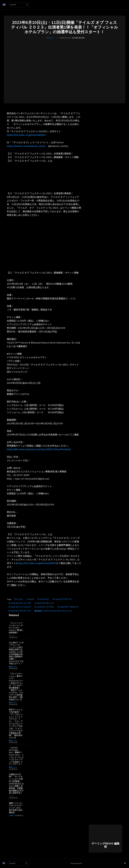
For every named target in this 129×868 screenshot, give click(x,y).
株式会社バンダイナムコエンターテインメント (53, 611)
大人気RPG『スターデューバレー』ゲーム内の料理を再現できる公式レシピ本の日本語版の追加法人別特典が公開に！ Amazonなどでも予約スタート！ (16, 653)
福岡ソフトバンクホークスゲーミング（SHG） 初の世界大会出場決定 (16, 808)
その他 (11, 816)
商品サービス (13, 667)
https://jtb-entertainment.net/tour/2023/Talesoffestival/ (39, 449)
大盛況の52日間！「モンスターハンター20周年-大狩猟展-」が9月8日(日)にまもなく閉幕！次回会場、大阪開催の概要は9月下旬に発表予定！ (16, 784)
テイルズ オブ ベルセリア (68, 607)
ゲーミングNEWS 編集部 (106, 845)
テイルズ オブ (43, 599)
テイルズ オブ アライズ (62, 599)
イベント (50, 38)
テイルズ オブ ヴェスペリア (20, 611)
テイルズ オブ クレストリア (20, 603)
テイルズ (30, 599)
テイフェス (19, 599)
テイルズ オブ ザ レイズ (44, 603)
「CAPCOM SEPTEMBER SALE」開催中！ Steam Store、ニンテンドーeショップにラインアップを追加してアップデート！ (17, 756)
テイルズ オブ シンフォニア (20, 607)
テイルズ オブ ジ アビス (44, 607)
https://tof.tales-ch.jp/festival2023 (26, 135)
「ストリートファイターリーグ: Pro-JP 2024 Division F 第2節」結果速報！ (16, 628)
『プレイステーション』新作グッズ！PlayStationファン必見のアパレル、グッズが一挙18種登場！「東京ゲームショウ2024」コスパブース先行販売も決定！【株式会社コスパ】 (16, 687)
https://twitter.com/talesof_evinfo (26, 146)
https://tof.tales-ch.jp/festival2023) (37, 563)
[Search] (27, 5)
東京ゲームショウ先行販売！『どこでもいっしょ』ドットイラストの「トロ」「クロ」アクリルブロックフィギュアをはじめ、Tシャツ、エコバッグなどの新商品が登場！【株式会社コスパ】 (16, 724)
